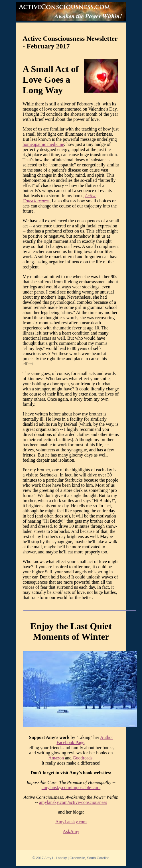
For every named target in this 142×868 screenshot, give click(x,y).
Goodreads (83, 758)
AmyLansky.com (71, 822)
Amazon (56, 758)
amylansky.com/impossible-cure (71, 787)
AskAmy (71, 831)
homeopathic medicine (43, 144)
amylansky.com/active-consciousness (73, 802)
